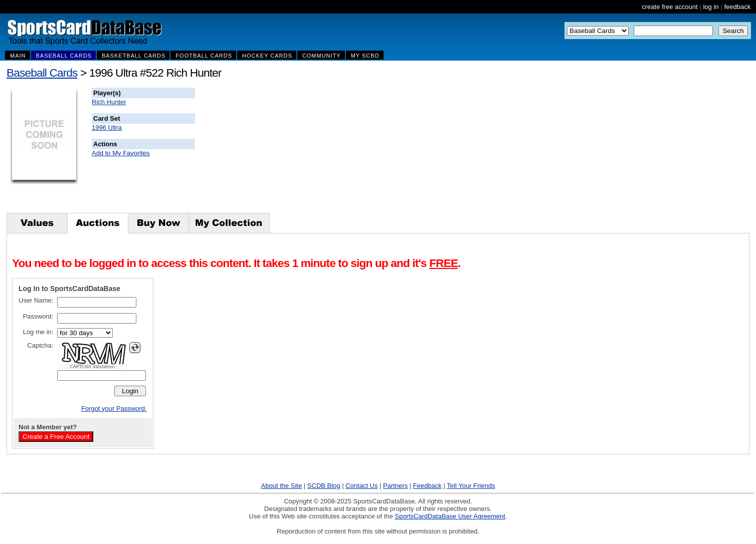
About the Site (282, 486)
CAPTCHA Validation (92, 367)
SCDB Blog (324, 486)
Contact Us (361, 486)
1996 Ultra (107, 127)
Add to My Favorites (121, 153)
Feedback (427, 486)
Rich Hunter (109, 102)
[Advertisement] (376, 150)
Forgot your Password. (114, 409)
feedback (737, 7)
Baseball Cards (42, 73)
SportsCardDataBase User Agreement (450, 516)
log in (711, 7)
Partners (395, 486)
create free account (670, 7)
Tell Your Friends (471, 486)
